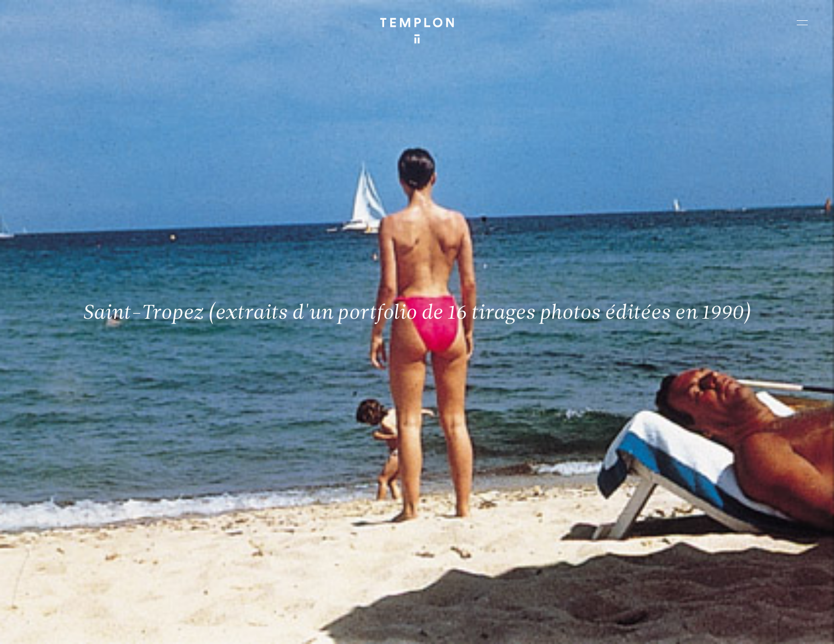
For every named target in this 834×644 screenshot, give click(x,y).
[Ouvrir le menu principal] (802, 22)
